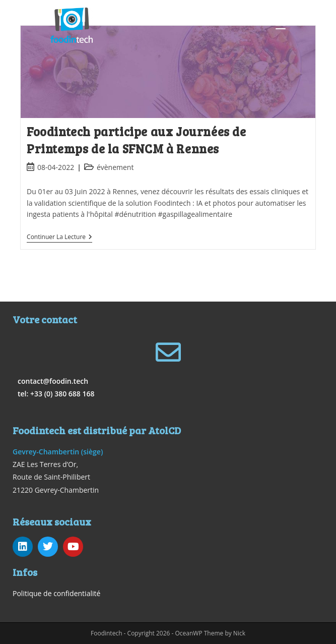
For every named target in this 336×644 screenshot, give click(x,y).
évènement (115, 167)
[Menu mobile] (281, 25)
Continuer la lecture (59, 237)
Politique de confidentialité (56, 593)
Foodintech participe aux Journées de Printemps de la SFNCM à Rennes (137, 140)
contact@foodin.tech (53, 381)
